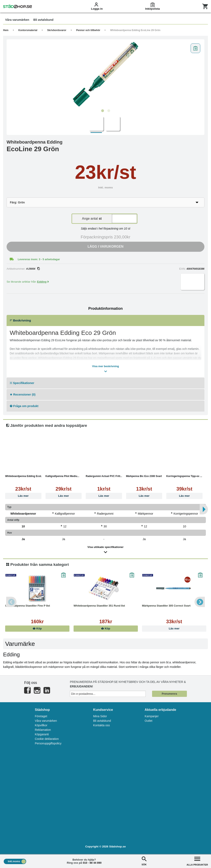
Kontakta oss (101, 725)
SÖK (144, 861)
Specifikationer (22, 383)
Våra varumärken (46, 721)
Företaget (41, 716)
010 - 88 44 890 (92, 863)
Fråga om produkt (24, 406)
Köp (37, 628)
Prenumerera (169, 694)
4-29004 (33, 269)
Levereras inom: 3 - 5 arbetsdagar (39, 259)
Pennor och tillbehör (88, 30)
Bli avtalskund (102, 721)
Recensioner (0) (23, 395)
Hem (6, 30)
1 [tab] (102, 111)
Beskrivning (20, 320)
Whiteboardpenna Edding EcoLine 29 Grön (135, 30)
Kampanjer (152, 716)
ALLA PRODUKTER (197, 861)
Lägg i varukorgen (105, 247)
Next (200, 602)
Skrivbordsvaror (57, 30)
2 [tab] (109, 111)
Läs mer (23, 496)
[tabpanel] (105, 74)
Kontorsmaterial (28, 30)
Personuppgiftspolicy (48, 743)
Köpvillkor (41, 725)
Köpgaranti (42, 734)
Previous (11, 602)
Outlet (148, 721)
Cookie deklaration (47, 739)
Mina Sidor (100, 716)
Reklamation (43, 730)
